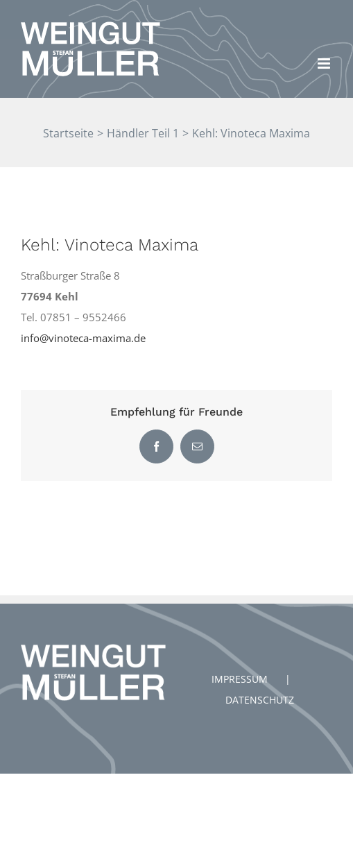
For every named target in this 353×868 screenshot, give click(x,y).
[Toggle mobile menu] (325, 63)
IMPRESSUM (240, 679)
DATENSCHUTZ (260, 700)
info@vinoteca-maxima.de (83, 338)
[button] (324, 19)
